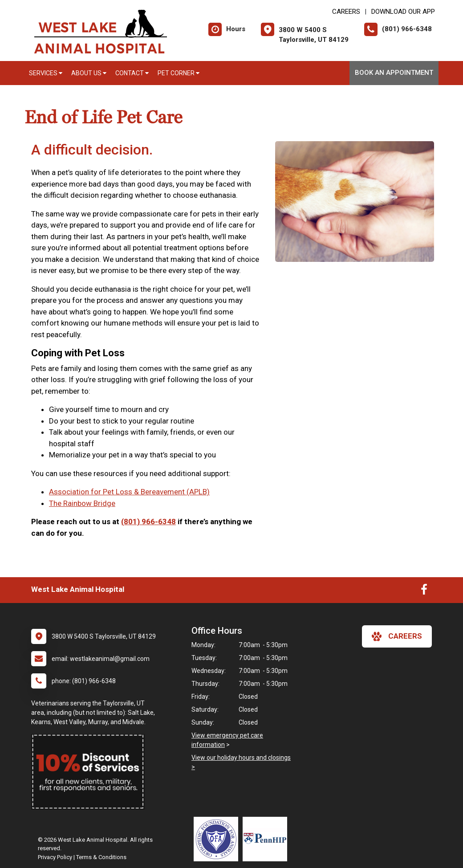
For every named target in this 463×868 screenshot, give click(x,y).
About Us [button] (89, 73)
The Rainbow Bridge (82, 503)
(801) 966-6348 (148, 522)
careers (397, 636)
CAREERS (346, 12)
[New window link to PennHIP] (267, 839)
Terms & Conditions (101, 857)
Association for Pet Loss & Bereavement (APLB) (129, 492)
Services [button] (46, 73)
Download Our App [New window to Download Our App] (403, 12)
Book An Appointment (394, 73)
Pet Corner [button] (179, 73)
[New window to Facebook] (424, 591)
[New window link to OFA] (218, 839)
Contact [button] (132, 73)
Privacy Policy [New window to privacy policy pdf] (55, 857)
